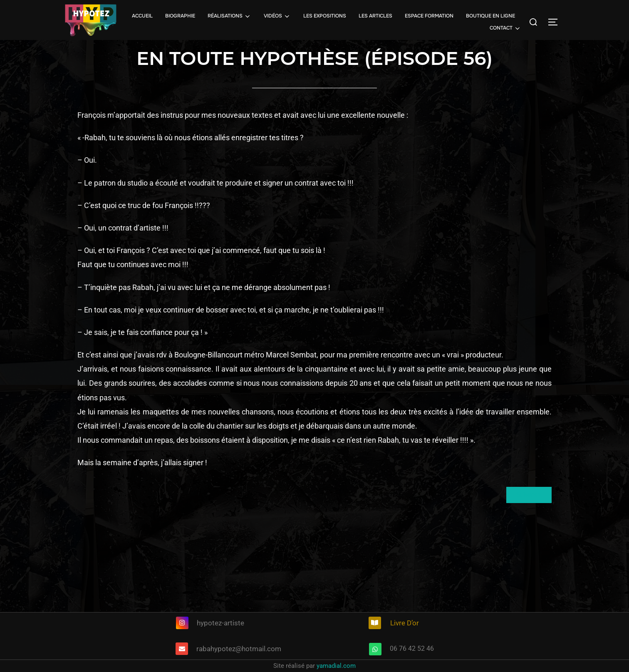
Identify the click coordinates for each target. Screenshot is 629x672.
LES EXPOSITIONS (325, 16)
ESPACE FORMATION (429, 16)
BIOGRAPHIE (180, 16)
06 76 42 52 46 (412, 648)
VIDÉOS (277, 16)
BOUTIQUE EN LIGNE (490, 16)
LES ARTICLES (375, 16)
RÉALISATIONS (229, 16)
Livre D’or (405, 623)
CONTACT (505, 28)
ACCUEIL (142, 16)
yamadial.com (336, 666)
